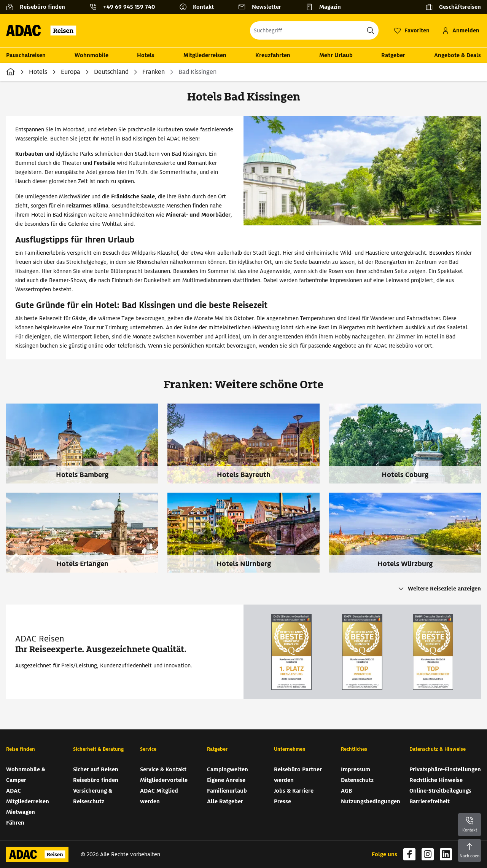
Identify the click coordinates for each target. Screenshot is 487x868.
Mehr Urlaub (336, 55)
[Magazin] (326, 7)
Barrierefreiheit (430, 801)
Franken (154, 72)
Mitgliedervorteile (164, 780)
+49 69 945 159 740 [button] (129, 7)
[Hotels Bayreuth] (248, 448)
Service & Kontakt (163, 769)
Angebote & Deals (458, 55)
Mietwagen (21, 812)
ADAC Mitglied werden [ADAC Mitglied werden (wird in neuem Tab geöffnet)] (159, 796)
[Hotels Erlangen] (87, 537)
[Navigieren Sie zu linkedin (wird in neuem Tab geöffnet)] (446, 854)
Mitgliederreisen (205, 55)
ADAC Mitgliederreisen (28, 796)
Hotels (146, 55)
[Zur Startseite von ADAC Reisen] (44, 30)
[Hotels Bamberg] (87, 448)
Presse (282, 801)
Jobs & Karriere (294, 791)
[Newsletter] (263, 7)
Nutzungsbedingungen (371, 801)
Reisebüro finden (96, 780)
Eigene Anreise (226, 780)
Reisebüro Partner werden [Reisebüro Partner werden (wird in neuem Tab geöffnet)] (298, 775)
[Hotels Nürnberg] (248, 537)
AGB (346, 791)
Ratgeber (393, 55)
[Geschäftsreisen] (453, 7)
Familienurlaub (227, 791)
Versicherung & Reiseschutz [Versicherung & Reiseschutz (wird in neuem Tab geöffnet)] (93, 796)
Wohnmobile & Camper (26, 775)
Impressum (356, 769)
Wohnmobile (92, 55)
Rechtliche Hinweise (436, 780)
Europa (71, 72)
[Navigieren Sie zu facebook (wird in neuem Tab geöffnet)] (409, 854)
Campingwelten (228, 769)
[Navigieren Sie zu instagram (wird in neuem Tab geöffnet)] (428, 854)
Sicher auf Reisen (96, 769)
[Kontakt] (200, 7)
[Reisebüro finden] (39, 7)
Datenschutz (357, 780)
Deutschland (111, 72)
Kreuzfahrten (273, 55)
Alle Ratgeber (225, 801)
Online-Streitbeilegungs (440, 791)
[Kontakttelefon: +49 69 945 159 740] (125, 7)
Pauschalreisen (26, 55)
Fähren (15, 823)
